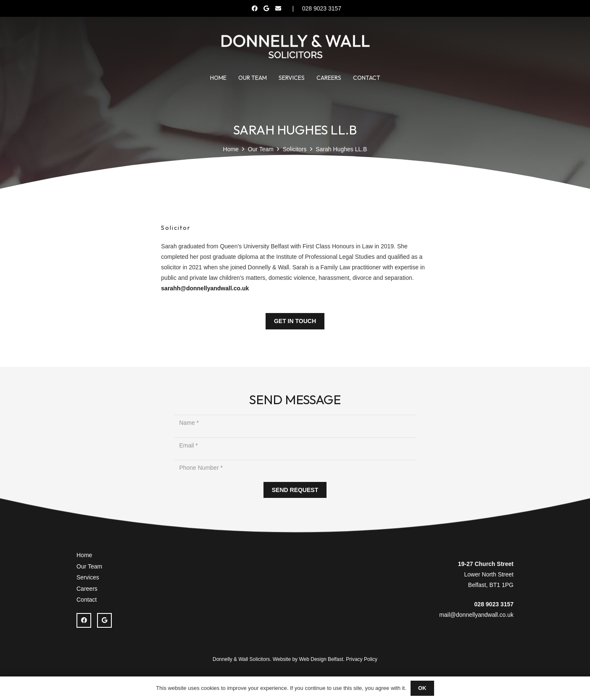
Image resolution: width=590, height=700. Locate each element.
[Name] (295, 423)
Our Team (89, 566)
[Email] (278, 8)
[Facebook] (255, 8)
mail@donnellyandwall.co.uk (476, 615)
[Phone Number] (295, 468)
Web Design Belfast (321, 659)
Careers (87, 589)
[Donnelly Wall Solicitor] (295, 46)
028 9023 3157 (494, 604)
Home (84, 555)
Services (88, 577)
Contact (87, 600)
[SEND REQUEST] (295, 490)
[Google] (266, 8)
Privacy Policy (362, 659)
